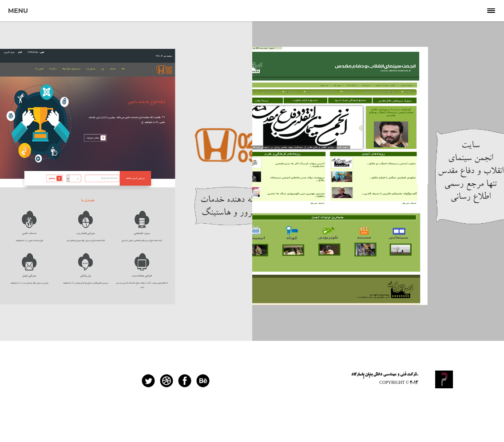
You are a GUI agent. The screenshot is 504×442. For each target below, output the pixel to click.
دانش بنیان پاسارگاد (367, 375)
